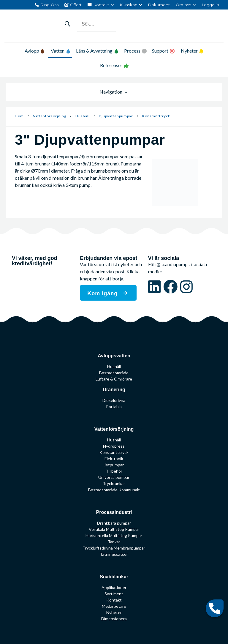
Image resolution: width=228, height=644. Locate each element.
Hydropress (114, 446)
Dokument (159, 5)
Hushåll (83, 116)
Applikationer (114, 587)
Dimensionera (114, 619)
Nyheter (189, 51)
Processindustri (114, 512)
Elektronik (114, 458)
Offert (76, 5)
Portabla (114, 407)
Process (132, 51)
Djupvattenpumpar (116, 116)
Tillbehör (114, 471)
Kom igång (103, 293)
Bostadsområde (114, 373)
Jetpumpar (114, 465)
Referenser (111, 65)
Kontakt (101, 5)
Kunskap (129, 5)
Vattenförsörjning (50, 116)
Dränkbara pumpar (114, 523)
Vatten (61, 51)
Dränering (114, 390)
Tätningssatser (114, 554)
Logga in (210, 5)
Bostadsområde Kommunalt (114, 490)
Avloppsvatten (114, 356)
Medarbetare (114, 606)
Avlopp (34, 51)
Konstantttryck (156, 116)
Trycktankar (114, 483)
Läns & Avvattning (97, 51)
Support (160, 51)
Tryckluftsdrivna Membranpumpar (114, 548)
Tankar (114, 542)
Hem (19, 116)
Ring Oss (49, 5)
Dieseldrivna (114, 400)
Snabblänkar (114, 577)
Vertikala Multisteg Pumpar (114, 529)
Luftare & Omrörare (114, 379)
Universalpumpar (114, 477)
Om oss (183, 5)
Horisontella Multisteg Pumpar (114, 535)
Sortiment (114, 594)
